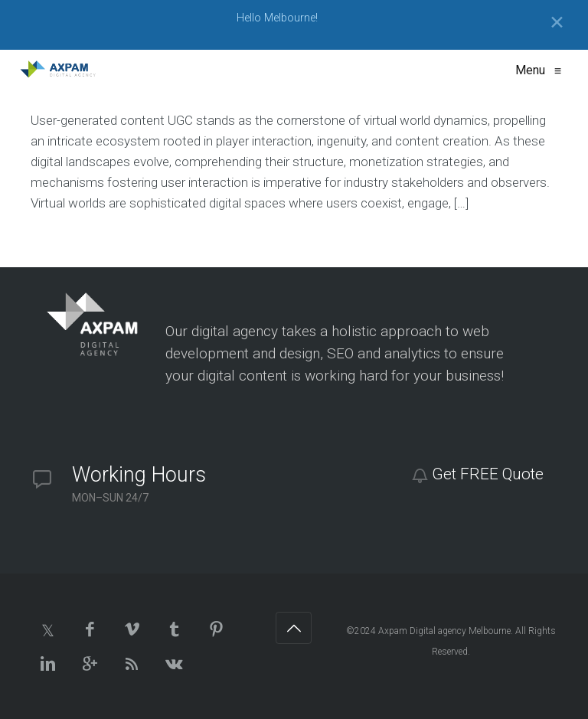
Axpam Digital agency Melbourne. (446, 631)
